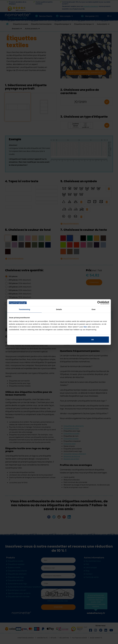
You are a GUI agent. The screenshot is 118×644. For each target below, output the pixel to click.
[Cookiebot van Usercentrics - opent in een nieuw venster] (99, 303)
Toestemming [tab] (24, 309)
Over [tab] (94, 309)
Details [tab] (59, 309)
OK (93, 339)
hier (85, 327)
